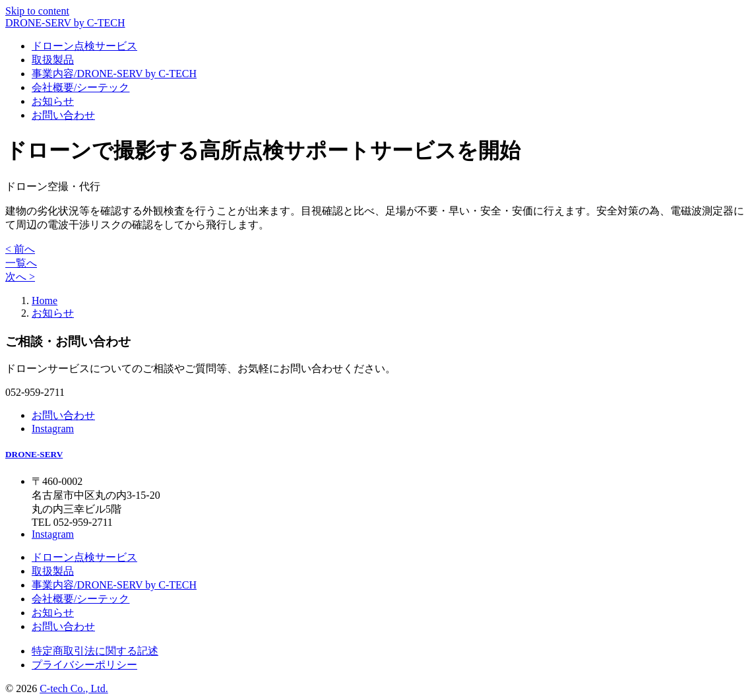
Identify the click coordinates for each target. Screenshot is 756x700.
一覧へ (21, 263)
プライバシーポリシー (84, 665)
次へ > (20, 277)
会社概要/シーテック (80, 87)
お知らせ (53, 101)
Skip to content (37, 11)
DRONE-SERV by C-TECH (65, 23)
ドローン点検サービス (84, 46)
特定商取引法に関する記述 (95, 651)
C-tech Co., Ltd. (74, 688)
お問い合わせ (63, 115)
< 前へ (20, 249)
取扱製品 (53, 60)
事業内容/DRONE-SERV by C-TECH (114, 74)
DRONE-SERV (34, 454)
